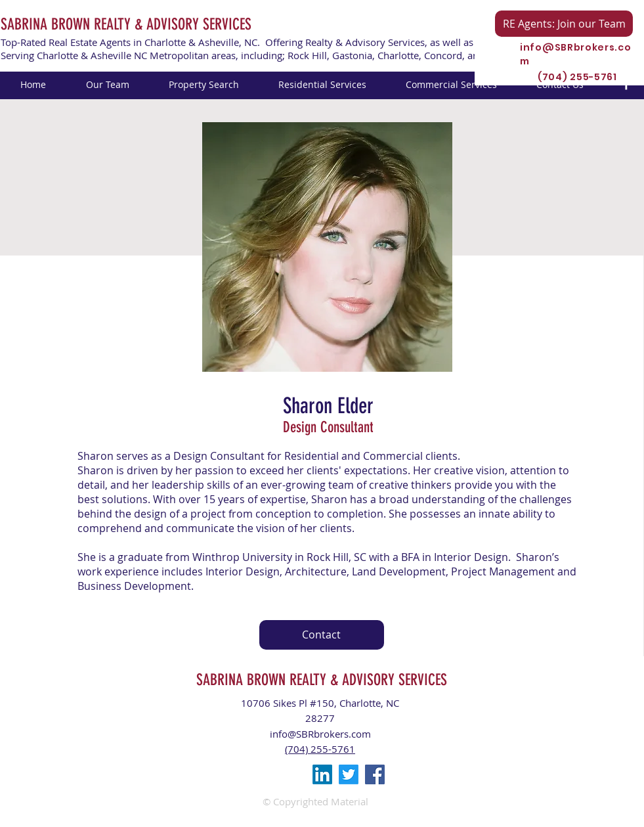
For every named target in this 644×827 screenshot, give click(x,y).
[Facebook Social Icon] (375, 774)
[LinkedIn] (322, 774)
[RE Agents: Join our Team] (564, 24)
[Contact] (322, 635)
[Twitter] (349, 774)
